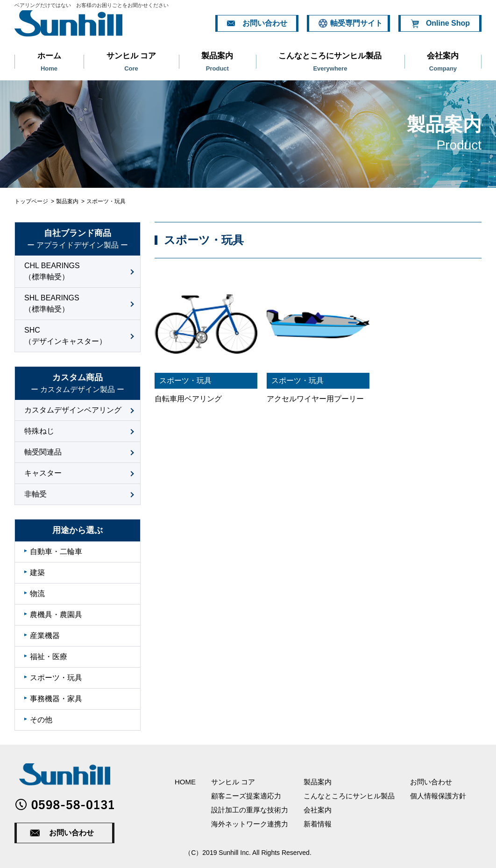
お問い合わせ (265, 23)
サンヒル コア (131, 62)
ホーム (49, 62)
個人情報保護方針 (438, 796)
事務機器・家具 (56, 699)
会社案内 (443, 62)
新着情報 (318, 824)
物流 (37, 594)
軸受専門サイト (356, 23)
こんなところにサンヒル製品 (330, 62)
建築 (37, 573)
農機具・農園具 (56, 615)
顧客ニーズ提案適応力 (246, 796)
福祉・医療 (49, 657)
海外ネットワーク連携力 (250, 824)
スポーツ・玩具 (56, 678)
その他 (41, 720)
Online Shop (448, 23)
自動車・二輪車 (56, 551)
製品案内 (217, 62)
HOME (185, 782)
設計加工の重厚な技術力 (250, 810)
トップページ (31, 201)
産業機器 (45, 636)
